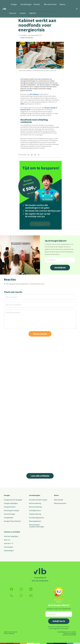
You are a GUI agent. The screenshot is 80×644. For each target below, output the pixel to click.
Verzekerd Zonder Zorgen (38, 500)
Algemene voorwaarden (11, 632)
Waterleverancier (60, 503)
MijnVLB (32, 13)
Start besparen (40, 224)
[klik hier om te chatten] (21, 596)
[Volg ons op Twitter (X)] (31, 589)
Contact (23, 13)
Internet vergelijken (11, 536)
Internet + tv (9, 543)
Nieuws (62, 4)
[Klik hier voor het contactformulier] (31, 596)
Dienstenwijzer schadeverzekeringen (37, 526)
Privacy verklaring (9, 633)
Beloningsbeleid (35, 521)
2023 (22, 104)
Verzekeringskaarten (37, 518)
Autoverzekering (35, 503)
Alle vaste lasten (50, 4)
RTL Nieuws (34, 94)
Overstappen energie (11, 510)
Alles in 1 (7, 540)
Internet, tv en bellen (12, 532)
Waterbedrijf (59, 500)
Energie (14, 4)
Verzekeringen (26, 4)
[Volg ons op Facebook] (12, 589)
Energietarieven (10, 507)
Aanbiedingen (9, 550)
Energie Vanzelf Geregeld (13, 500)
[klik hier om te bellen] (12, 596)
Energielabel (9, 518)
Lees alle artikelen (40, 476)
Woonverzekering (35, 507)
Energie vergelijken (11, 503)
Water (56, 495)
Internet (37, 4)
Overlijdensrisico (35, 510)
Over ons (13, 13)
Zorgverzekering (35, 514)
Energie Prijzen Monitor (12, 521)
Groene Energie (9, 514)
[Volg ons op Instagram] (21, 589)
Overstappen (9, 547)
